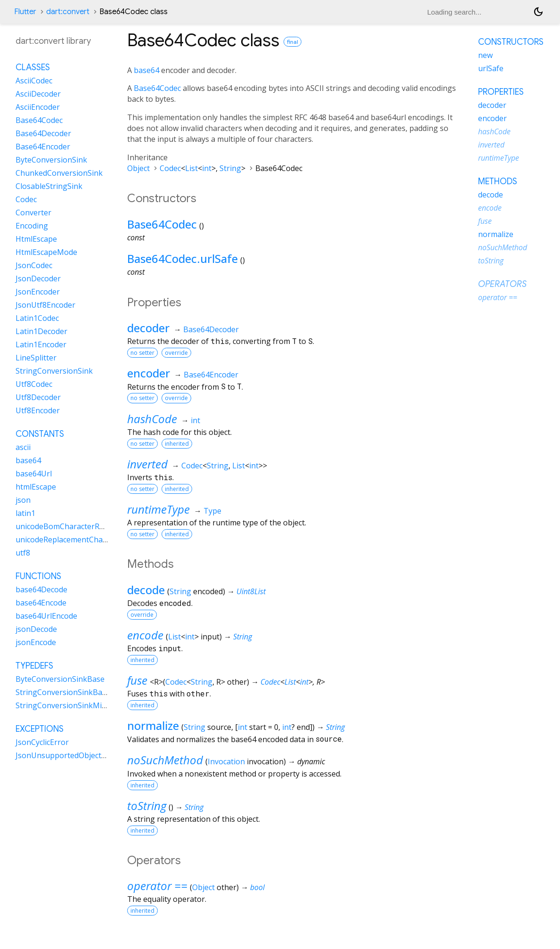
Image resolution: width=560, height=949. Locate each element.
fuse (137, 680)
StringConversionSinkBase (63, 692)
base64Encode (41, 603)
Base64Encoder (211, 375)
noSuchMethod (165, 760)
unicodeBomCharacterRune (64, 526)
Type (212, 511)
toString (147, 806)
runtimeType (158, 509)
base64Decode (41, 589)
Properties (501, 92)
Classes (33, 67)
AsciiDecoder (38, 94)
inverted (147, 464)
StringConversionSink (54, 371)
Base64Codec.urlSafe (183, 258)
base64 (146, 70)
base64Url (34, 474)
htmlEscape (36, 487)
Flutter (25, 12)
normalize (153, 725)
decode (146, 590)
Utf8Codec (34, 384)
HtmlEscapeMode (46, 252)
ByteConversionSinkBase (60, 679)
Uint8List (251, 591)
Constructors (511, 42)
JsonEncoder (38, 292)
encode (145, 635)
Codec (170, 168)
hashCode (152, 419)
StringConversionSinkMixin (64, 705)
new (485, 55)
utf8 (23, 553)
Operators (502, 284)
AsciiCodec (34, 81)
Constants (40, 434)
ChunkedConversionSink (59, 173)
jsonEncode (36, 642)
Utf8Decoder (38, 397)
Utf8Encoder (38, 410)
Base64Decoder (211, 329)
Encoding (32, 226)
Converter (33, 213)
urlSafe (491, 68)
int (207, 168)
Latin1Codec (37, 318)
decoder (148, 328)
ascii (23, 447)
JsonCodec (34, 265)
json (23, 500)
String (230, 168)
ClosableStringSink (49, 186)
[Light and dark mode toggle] (538, 12)
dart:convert (68, 12)
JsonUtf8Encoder (45, 305)
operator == (157, 886)
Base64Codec (157, 88)
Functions (38, 576)
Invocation (226, 761)
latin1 (25, 513)
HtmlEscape (36, 239)
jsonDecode (36, 629)
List (191, 168)
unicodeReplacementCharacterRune (79, 540)
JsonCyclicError (42, 742)
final (292, 42)
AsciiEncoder (38, 107)
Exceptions (40, 729)
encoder (149, 373)
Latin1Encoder (41, 344)
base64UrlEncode (46, 616)
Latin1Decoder (41, 331)
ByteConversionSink (51, 160)
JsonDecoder (38, 278)
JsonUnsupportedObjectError (68, 755)
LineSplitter (36, 358)
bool (257, 887)
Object (138, 168)
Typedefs (34, 666)
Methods (498, 181)
